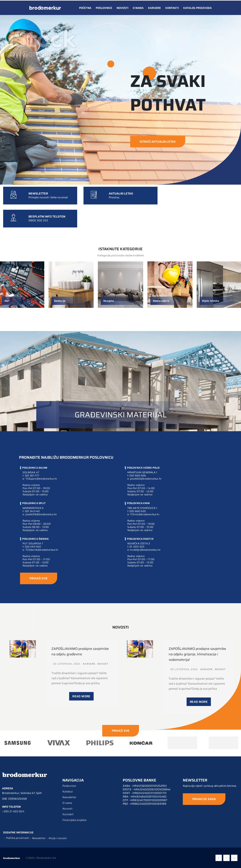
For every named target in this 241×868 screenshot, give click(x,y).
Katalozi (68, 792)
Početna (85, 8)
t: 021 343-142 (31, 511)
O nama (138, 8)
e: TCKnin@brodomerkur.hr (143, 514)
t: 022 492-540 (32, 547)
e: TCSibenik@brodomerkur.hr (40, 550)
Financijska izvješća (74, 820)
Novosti (123, 8)
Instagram (226, 858)
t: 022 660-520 (137, 511)
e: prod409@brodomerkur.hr (40, 514)
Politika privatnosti (18, 838)
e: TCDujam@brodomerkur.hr (40, 479)
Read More (81, 696)
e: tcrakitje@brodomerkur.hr (144, 550)
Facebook (219, 858)
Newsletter (69, 797)
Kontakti (172, 8)
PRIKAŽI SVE (39, 578)
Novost (103, 664)
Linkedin (234, 858)
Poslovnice (104, 8)
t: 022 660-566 (137, 475)
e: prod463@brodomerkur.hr (144, 479)
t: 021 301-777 (31, 475)
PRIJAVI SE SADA (204, 799)
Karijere (154, 8)
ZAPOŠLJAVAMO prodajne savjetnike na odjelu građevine (80, 651)
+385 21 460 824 (13, 811)
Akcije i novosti (58, 838)
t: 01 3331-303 (136, 547)
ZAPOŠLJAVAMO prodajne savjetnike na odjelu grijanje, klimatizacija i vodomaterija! (197, 654)
